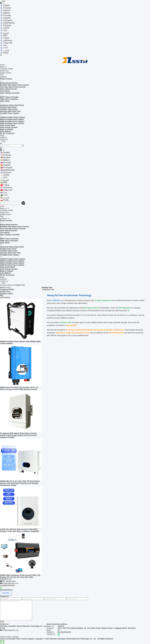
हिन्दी (5, 35)
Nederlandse (9, 23)
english (6, 5)
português (8, 20)
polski (6, 53)
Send (2, 622)
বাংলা (6, 48)
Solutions (50, 632)
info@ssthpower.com (10, 583)
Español (7, 18)
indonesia (8, 40)
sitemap (15, 637)
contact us (4, 139)
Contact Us (51, 634)
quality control (5, 73)
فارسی (6, 50)
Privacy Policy (5, 637)
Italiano (6, 13)
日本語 (6, 28)
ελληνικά (7, 25)
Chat (3, 1)
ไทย (5, 45)
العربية (6, 33)
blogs (2, 135)
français (7, 8)
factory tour (4, 71)
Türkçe (6, 38)
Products (50, 628)
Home (2, 65)
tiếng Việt (8, 43)
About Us (11, 285)
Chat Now (6, 593)
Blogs (49, 630)
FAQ (2, 75)
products (3, 77)
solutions (3, 137)
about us (3, 67)
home (2, 206)
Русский (7, 15)
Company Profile (6, 69)
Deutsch (7, 10)
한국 (5, 30)
